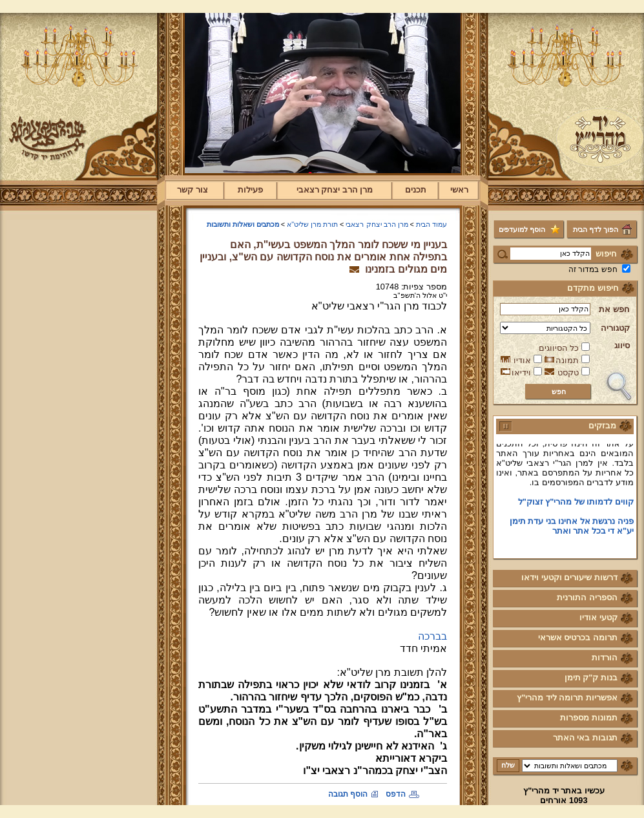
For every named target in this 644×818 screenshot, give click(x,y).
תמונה (567, 360)
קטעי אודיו (598, 617)
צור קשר (192, 190)
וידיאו (521, 372)
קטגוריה (615, 328)
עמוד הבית (431, 224)
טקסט (568, 372)
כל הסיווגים (559, 348)
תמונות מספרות (589, 718)
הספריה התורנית (587, 597)
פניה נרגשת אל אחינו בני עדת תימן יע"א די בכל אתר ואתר (572, 528)
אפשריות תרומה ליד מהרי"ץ (567, 697)
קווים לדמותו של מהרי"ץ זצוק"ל (576, 504)
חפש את (614, 309)
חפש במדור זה (593, 269)
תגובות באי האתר (585, 738)
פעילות (250, 190)
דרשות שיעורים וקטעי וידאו (569, 577)
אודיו (522, 360)
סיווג (622, 345)
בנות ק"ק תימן (591, 677)
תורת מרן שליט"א (312, 224)
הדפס (396, 794)
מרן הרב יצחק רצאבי (335, 190)
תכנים (416, 190)
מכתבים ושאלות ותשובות (243, 224)
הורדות (605, 657)
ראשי (459, 190)
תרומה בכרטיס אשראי (578, 637)
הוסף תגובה (348, 794)
